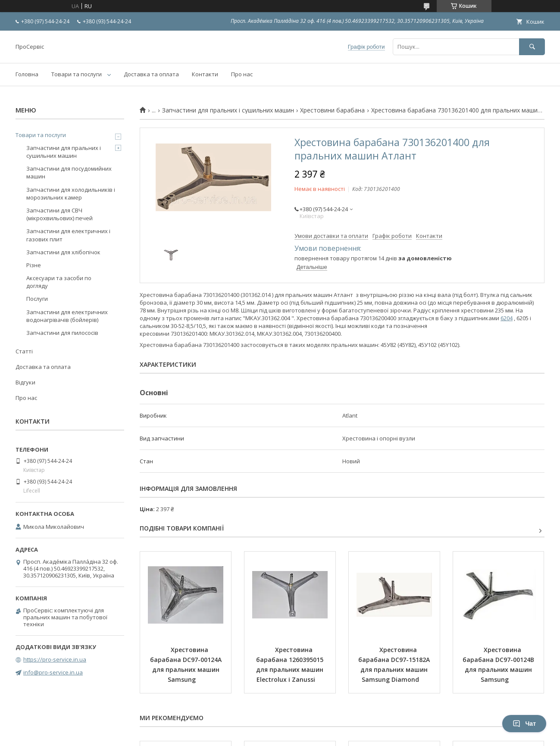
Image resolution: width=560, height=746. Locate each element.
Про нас (242, 74)
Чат (524, 724)
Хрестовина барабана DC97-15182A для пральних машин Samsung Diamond (395, 665)
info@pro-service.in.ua (53, 672)
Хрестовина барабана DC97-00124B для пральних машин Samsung (499, 665)
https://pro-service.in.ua (55, 659)
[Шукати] (532, 47)
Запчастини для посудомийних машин (69, 172)
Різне (34, 265)
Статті (24, 351)
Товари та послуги (77, 74)
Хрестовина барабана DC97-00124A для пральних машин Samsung (187, 665)
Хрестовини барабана (332, 110)
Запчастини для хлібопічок (63, 252)
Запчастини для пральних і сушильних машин (228, 110)
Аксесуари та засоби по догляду (59, 282)
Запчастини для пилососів (62, 333)
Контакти (205, 74)
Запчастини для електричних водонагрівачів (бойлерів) (67, 316)
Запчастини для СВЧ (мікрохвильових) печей (59, 214)
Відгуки (25, 382)
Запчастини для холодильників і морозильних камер (71, 194)
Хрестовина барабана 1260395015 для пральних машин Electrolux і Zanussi (291, 665)
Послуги (37, 299)
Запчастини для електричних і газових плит (68, 235)
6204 (507, 318)
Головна (27, 74)
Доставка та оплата (151, 74)
